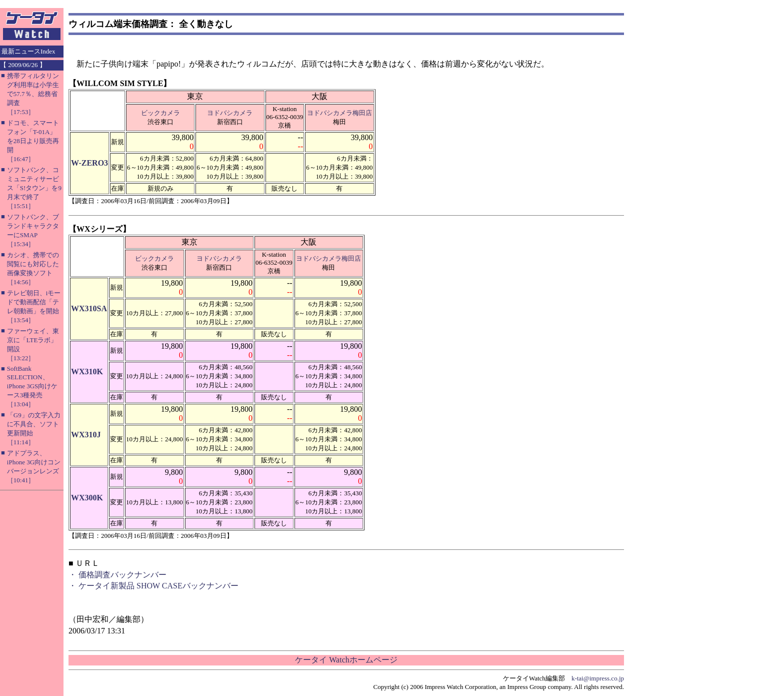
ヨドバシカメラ (230, 113)
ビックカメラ (160, 113)
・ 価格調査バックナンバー (117, 575)
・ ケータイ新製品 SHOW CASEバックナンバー (153, 586)
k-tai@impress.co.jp (598, 678)
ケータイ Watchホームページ (346, 660)
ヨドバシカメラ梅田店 (339, 113)
